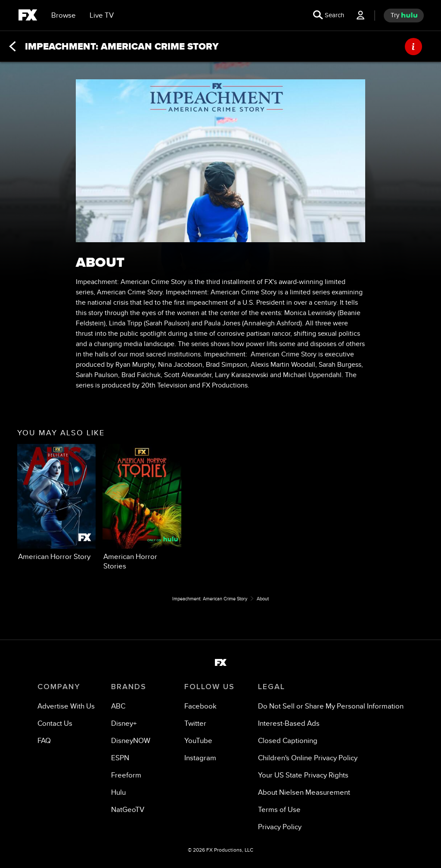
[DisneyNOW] (131, 741)
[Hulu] (118, 792)
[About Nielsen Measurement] (304, 792)
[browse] (64, 16)
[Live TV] (102, 16)
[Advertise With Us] (66, 706)
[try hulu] (404, 16)
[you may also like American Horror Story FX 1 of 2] (56, 503)
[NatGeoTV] (128, 810)
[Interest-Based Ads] (289, 723)
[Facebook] (200, 706)
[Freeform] (126, 775)
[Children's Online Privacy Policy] (308, 758)
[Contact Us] (55, 723)
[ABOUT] (413, 47)
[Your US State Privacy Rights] (303, 775)
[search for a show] (329, 16)
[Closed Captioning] (288, 741)
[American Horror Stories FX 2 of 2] (142, 507)
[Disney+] (124, 723)
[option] (56, 504)
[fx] (28, 16)
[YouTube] (198, 741)
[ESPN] (120, 758)
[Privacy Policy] (280, 827)
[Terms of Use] (279, 810)
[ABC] (118, 706)
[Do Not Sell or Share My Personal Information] (331, 706)
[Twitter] (195, 723)
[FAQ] (44, 741)
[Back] (12, 47)
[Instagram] (200, 758)
